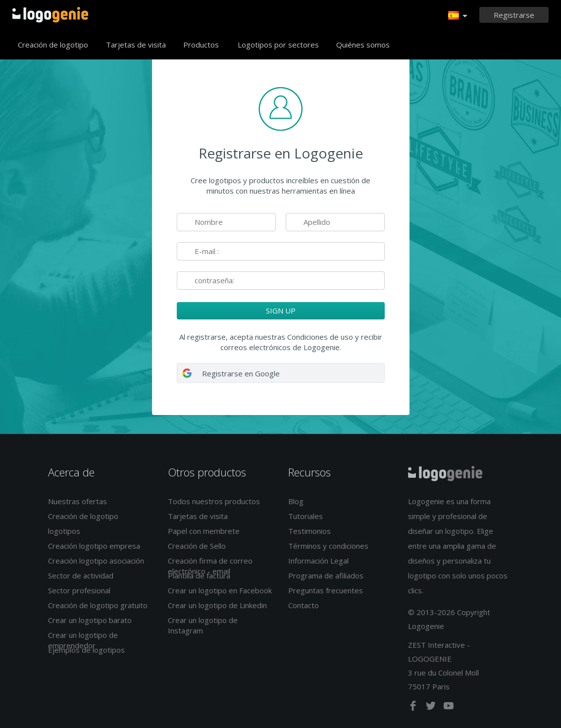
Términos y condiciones (328, 546)
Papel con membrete (204, 531)
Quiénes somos (363, 45)
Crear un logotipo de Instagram (203, 625)
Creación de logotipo (53, 45)
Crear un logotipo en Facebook (220, 590)
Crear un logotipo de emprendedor (83, 640)
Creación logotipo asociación (96, 561)
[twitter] (432, 708)
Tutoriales (306, 516)
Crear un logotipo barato (90, 620)
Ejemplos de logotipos (86, 650)
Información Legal (318, 561)
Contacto (304, 605)
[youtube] (449, 708)
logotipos (64, 531)
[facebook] (414, 708)
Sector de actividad (81, 575)
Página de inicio (50, 15)
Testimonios (309, 531)
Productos (201, 45)
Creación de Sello (197, 546)
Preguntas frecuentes (326, 590)
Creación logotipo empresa (94, 546)
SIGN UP (281, 311)
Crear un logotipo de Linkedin (217, 605)
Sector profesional (79, 590)
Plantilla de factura (199, 575)
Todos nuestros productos (214, 501)
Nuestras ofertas (77, 501)
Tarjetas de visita (136, 45)
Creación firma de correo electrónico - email (210, 566)
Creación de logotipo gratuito (98, 605)
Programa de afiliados (326, 575)
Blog (296, 501)
